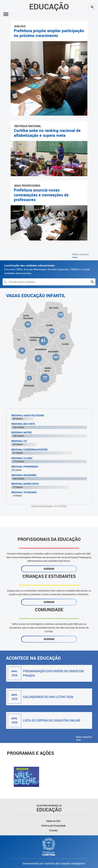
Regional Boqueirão (24, 475)
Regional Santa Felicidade (28, 415)
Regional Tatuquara (24, 492)
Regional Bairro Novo (25, 484)
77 (45, 378)
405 (56, 357)
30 (28, 324)
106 (52, 331)
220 (61, 315)
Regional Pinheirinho (25, 467)
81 (43, 341)
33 (22, 351)
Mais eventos (84, 737)
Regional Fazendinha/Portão (30, 450)
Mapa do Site (53, 821)
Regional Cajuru (22, 458)
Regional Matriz (22, 432)
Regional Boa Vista (23, 424)
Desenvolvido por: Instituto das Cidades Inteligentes (54, 863)
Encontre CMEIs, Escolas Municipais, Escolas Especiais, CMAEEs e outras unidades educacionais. (47, 269)
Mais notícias (81, 254)
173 (63, 336)
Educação (49, 6)
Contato (53, 830)
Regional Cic (19, 441)
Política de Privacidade (53, 826)
